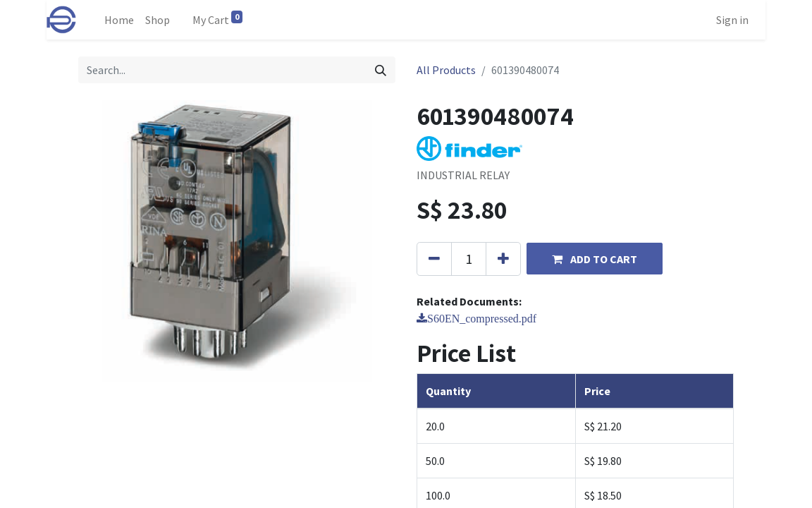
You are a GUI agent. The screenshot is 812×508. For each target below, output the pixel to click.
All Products (446, 70)
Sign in (732, 20)
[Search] (381, 70)
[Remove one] (434, 259)
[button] (595, 259)
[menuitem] (119, 20)
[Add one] (503, 259)
